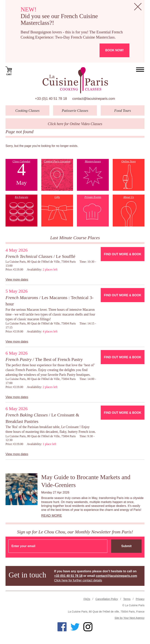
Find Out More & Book (123, 254)
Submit (126, 546)
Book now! (114, 50)
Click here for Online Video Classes (75, 124)
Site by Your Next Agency (130, 618)
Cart (9, 71)
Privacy (140, 599)
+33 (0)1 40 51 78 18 (51, 99)
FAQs (87, 599)
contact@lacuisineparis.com (94, 99)
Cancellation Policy (107, 599)
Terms (127, 599)
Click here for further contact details (78, 580)
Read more (52, 516)
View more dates (17, 280)
